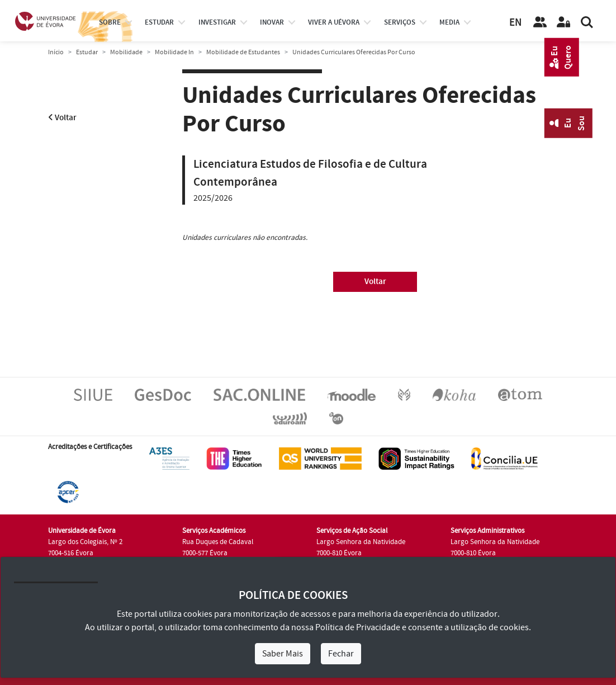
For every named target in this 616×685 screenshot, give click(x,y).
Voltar (62, 118)
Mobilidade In (174, 52)
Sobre (110, 22)
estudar (159, 22)
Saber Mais (283, 654)
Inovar (272, 22)
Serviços (400, 22)
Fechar (341, 654)
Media (449, 22)
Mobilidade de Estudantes (243, 52)
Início (56, 52)
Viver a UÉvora (334, 22)
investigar (217, 22)
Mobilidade (126, 52)
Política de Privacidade (358, 627)
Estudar (87, 52)
